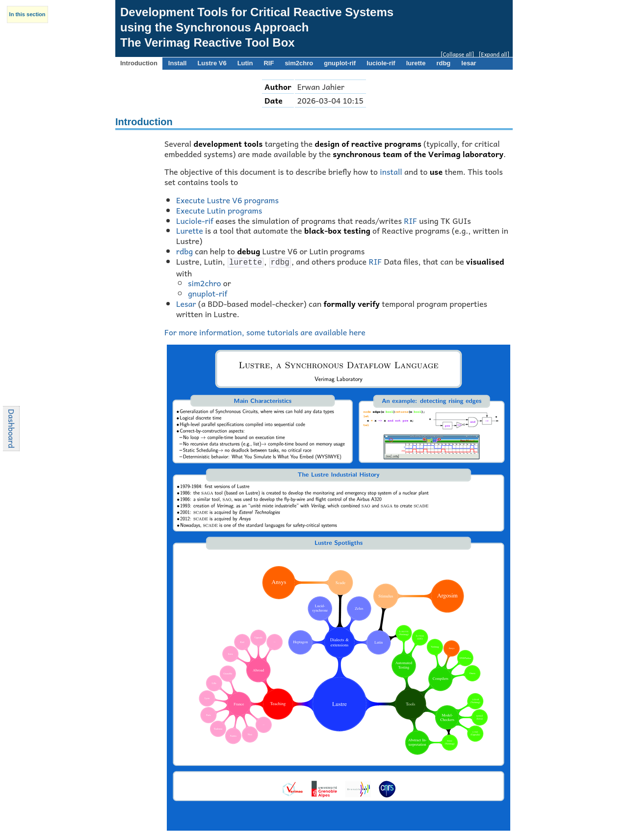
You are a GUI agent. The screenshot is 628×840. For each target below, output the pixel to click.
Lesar (186, 302)
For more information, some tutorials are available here (265, 331)
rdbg (184, 251)
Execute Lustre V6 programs (227, 200)
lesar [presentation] (469, 63)
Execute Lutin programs (219, 210)
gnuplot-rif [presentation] (340, 63)
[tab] (139, 64)
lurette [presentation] (416, 63)
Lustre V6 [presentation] (212, 63)
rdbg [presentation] (443, 63)
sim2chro (205, 282)
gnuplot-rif (208, 292)
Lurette (190, 230)
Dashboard (12, 428)
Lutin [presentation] (245, 63)
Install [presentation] (178, 63)
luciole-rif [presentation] (381, 63)
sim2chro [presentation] (299, 63)
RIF (410, 220)
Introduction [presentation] (139, 63)
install (391, 171)
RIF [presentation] (269, 63)
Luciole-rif (195, 220)
